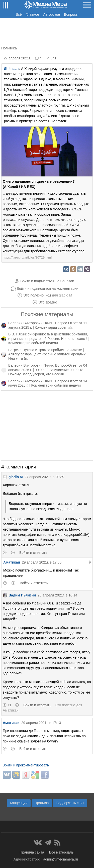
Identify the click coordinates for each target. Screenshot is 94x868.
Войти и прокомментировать (26, 765)
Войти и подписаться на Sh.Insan (47, 281)
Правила (42, 803)
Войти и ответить (33, 553)
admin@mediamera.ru (61, 859)
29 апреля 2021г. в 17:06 (42, 562)
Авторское (52, 14)
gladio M (66, 295)
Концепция (19, 803)
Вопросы (71, 14)
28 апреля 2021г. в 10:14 (57, 595)
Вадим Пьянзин (19, 595)
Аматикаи (12, 562)
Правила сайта (32, 852)
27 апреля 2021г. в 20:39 (44, 477)
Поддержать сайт (70, 803)
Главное (33, 14)
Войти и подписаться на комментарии (48, 289)
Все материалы (62, 852)
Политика (9, 48)
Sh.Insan (11, 69)
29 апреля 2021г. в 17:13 (41, 723)
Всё (19, 14)
